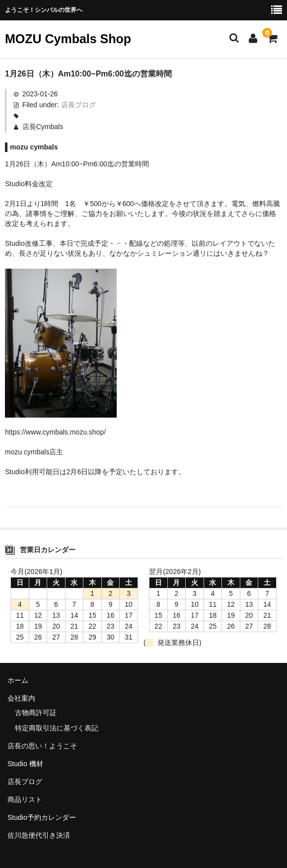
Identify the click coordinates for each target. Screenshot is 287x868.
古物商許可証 (36, 713)
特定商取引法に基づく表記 (57, 728)
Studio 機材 (25, 764)
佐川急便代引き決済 (39, 835)
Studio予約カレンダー (42, 817)
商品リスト (25, 799)
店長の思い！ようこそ (42, 746)
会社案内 (21, 698)
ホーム (18, 680)
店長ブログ (78, 105)
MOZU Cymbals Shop (68, 39)
